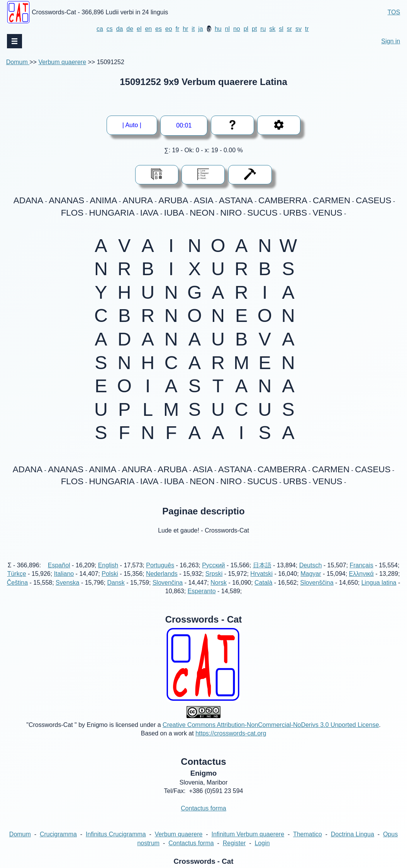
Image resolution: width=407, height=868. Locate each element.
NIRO (231, 213)
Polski (110, 583)
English (108, 574)
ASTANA (236, 200)
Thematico (308, 843)
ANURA (138, 200)
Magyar (311, 583)
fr (178, 29)
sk (272, 29)
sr (289, 29)
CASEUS (373, 200)
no (237, 29)
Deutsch (311, 574)
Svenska (67, 591)
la (209, 29)
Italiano (64, 583)
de (130, 29)
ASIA (204, 200)
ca (100, 29)
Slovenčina (168, 591)
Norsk (219, 591)
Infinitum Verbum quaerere (248, 843)
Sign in (391, 41)
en (148, 29)
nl (227, 29)
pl (246, 29)
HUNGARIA (112, 213)
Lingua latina (379, 591)
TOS (394, 12)
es (159, 29)
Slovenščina (317, 591)
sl (281, 29)
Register (234, 852)
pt (254, 29)
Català (263, 591)
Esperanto (202, 600)
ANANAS (66, 200)
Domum (18, 62)
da (120, 29)
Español (59, 574)
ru (263, 29)
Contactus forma (203, 817)
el (139, 29)
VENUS (327, 213)
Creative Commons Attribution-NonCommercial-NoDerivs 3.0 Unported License (271, 733)
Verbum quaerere (62, 62)
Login (262, 852)
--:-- (184, 125)
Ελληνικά (361, 583)
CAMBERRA (283, 200)
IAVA (149, 213)
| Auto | (135, 125)
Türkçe (17, 583)
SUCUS (262, 213)
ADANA (28, 200)
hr (185, 29)
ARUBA (173, 200)
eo (169, 29)
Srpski (214, 583)
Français (361, 574)
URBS (295, 213)
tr (307, 29)
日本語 (262, 574)
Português (160, 574)
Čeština (17, 591)
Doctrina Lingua (353, 843)
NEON (202, 213)
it (193, 29)
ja (200, 29)
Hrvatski (261, 583)
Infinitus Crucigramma (116, 843)
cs (110, 29)
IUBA (174, 213)
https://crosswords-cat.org (231, 742)
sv (298, 29)
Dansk (116, 591)
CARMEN (332, 200)
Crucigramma (58, 843)
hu (218, 29)
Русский (213, 574)
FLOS (72, 213)
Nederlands (162, 583)
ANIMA (103, 200)
